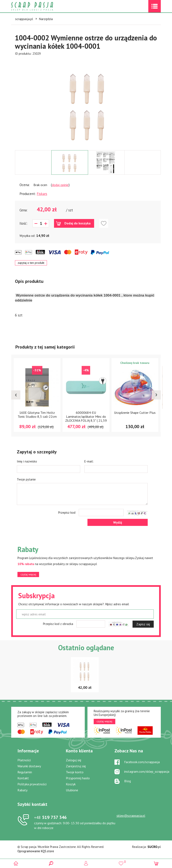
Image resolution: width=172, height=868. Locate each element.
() (121, 862)
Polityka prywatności (32, 784)
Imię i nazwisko (27, 461)
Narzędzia (46, 19)
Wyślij (118, 522)
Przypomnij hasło (78, 778)
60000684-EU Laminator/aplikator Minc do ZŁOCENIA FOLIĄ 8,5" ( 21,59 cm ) (86, 418)
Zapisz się (143, 624)
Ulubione (72, 790)
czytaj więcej (28, 574)
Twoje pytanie (26, 479)
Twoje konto (75, 772)
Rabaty (22, 790)
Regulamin (25, 772)
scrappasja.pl (24, 19)
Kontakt (23, 778)
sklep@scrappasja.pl (131, 816)
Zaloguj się (74, 760)
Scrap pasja (41, 6)
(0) (156, 863)
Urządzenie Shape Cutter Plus (135, 413)
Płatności (24, 760)
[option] (88, 103)
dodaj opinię (60, 185)
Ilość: (23, 223)
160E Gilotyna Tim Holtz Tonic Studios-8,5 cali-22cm (37, 415)
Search (51, 863)
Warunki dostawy (29, 766)
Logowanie (86, 863)
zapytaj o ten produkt (31, 263)
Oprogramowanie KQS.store (36, 851)
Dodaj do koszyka (77, 223)
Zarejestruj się (76, 766)
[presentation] (16, 395)
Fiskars (42, 194)
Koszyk (71, 784)
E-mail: (89, 461)
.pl (154, 847)
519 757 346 (50, 817)
